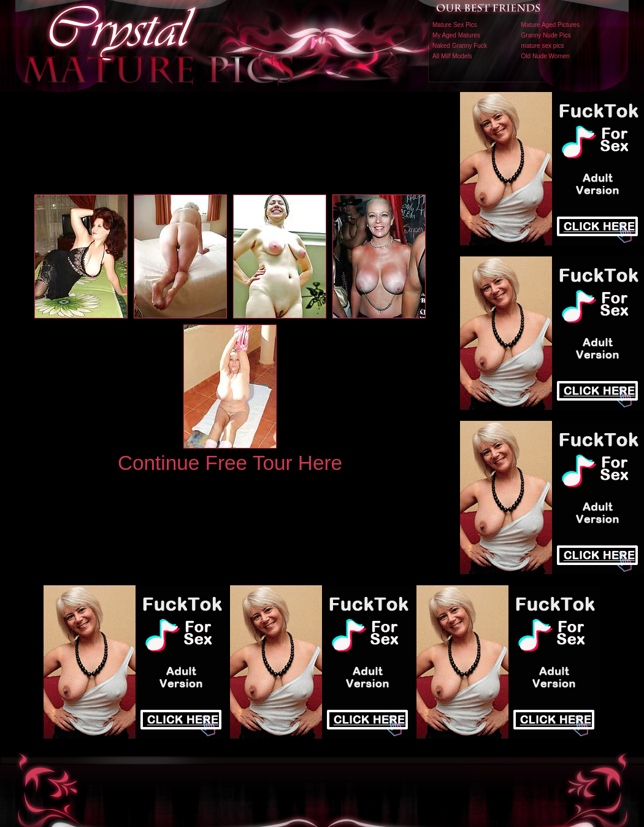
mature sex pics (543, 46)
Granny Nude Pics (546, 35)
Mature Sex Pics (455, 25)
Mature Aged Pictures (551, 25)
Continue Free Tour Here (230, 463)
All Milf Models (452, 56)
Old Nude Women (546, 56)
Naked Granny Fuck (460, 46)
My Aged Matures (456, 35)
